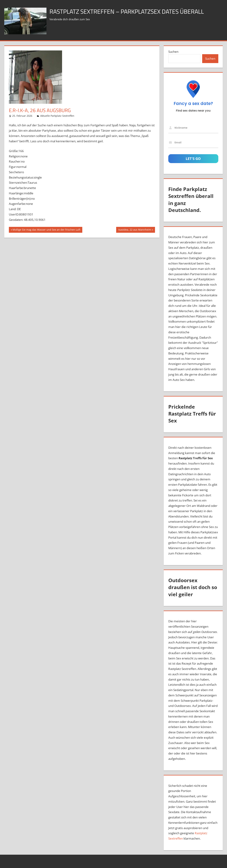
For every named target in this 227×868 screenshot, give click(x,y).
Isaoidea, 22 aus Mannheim (135, 230)
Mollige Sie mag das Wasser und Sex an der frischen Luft (46, 230)
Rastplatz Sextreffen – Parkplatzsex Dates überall (131, 11)
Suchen (173, 52)
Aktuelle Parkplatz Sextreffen (57, 116)
